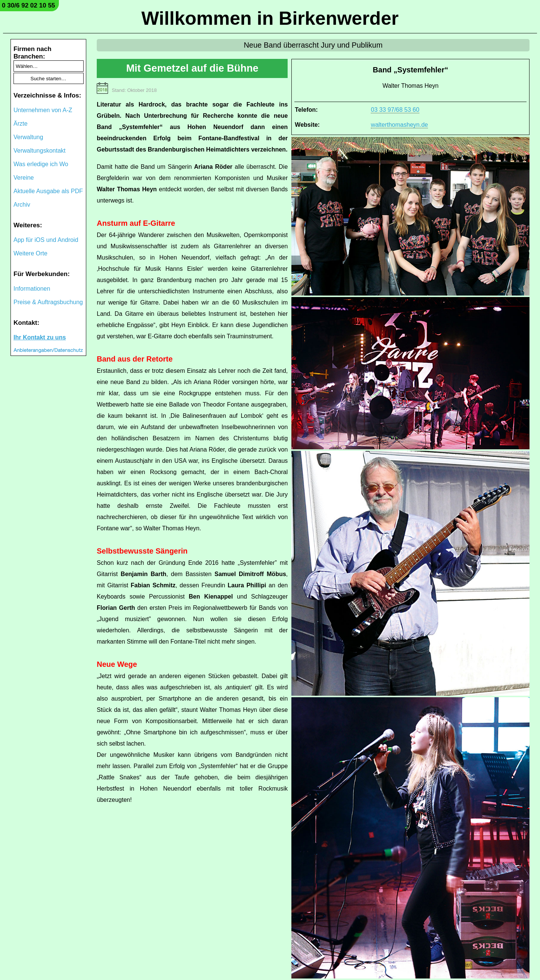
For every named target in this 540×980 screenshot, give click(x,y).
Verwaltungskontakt (40, 151)
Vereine (24, 178)
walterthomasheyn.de (399, 125)
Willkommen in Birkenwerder (270, 18)
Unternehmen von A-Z (43, 110)
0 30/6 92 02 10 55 (28, 5)
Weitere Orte (30, 253)
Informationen (32, 289)
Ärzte (20, 124)
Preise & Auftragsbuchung (48, 302)
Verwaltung (28, 137)
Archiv (22, 205)
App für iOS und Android (46, 240)
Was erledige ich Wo (41, 164)
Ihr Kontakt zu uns (40, 337)
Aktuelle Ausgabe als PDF (48, 191)
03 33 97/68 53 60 (395, 110)
